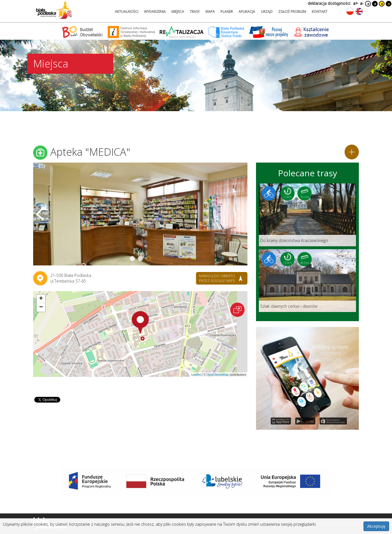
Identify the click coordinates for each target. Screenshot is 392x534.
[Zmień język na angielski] (359, 11)
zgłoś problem (292, 12)
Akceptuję (376, 526)
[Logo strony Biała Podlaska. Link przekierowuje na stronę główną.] (54, 10)
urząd (267, 12)
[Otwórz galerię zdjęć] (140, 214)
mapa (210, 12)
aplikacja (247, 12)
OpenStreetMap (218, 375)
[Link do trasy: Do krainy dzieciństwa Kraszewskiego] (307, 215)
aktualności (127, 12)
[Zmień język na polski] (350, 11)
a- (362, 3)
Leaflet (196, 375)
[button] (140, 323)
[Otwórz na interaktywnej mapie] (237, 310)
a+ (355, 3)
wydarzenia (155, 12)
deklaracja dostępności (329, 3)
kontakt (320, 12)
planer (227, 12)
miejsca (178, 12)
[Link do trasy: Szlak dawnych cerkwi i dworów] (307, 281)
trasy (195, 12)
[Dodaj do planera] (352, 152)
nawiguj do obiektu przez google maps (217, 278)
